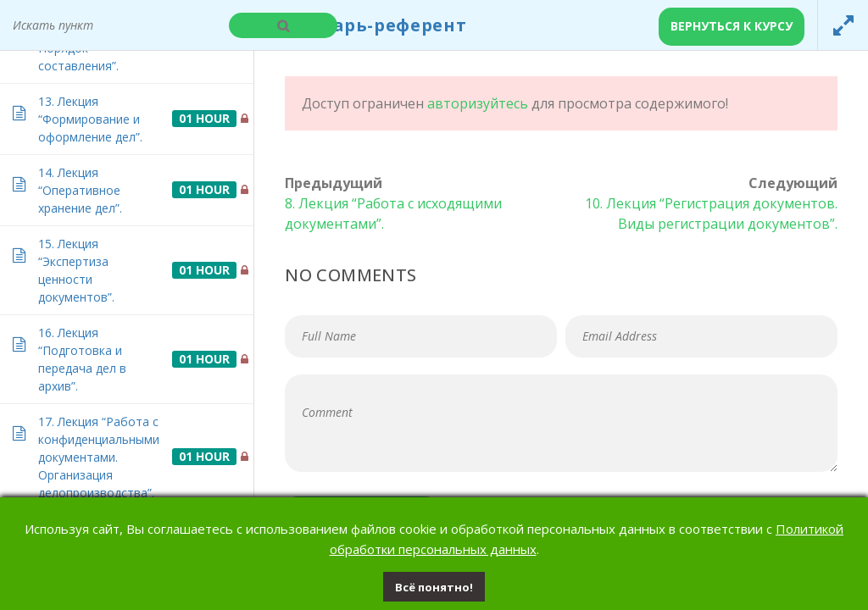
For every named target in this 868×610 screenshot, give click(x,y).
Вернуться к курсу (732, 26)
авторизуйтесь (478, 103)
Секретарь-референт (367, 25)
